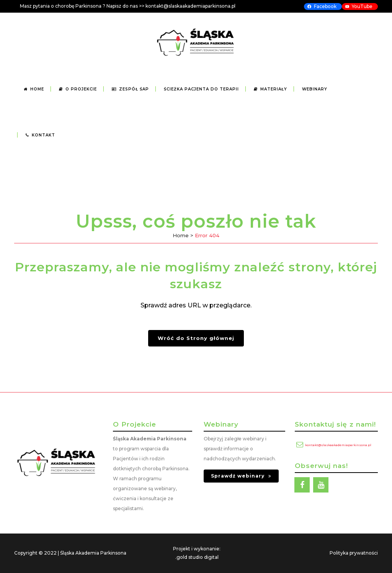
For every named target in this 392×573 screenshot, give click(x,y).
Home (181, 235)
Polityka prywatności (354, 553)
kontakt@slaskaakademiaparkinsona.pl (338, 445)
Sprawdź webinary (241, 476)
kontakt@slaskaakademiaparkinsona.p (190, 6)
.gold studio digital (197, 557)
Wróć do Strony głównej (196, 338)
